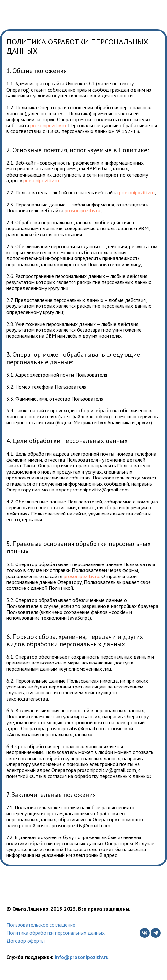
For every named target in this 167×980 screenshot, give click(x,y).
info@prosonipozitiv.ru (82, 957)
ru (64, 125)
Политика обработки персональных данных (56, 933)
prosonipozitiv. (46, 125)
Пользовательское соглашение (41, 925)
